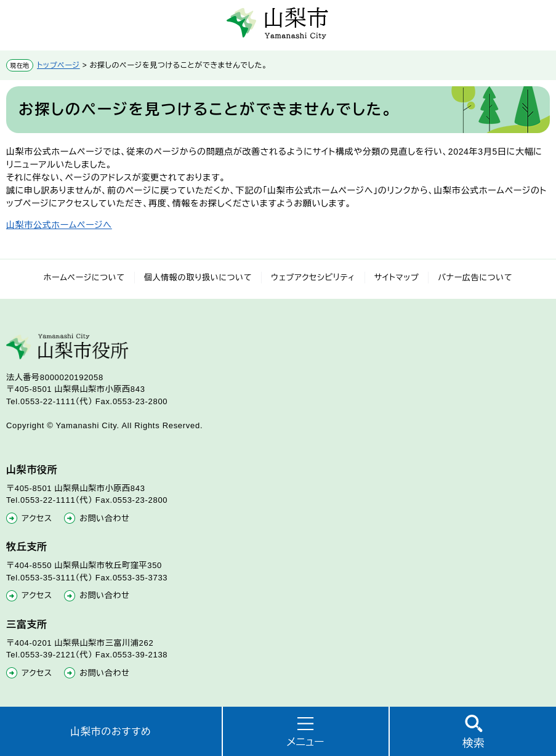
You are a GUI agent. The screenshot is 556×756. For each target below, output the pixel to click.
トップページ (58, 65)
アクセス (37, 518)
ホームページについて (84, 278)
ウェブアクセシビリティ (313, 278)
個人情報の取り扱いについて (198, 278)
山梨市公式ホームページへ (59, 225)
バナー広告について (475, 278)
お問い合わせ (104, 518)
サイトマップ (397, 278)
